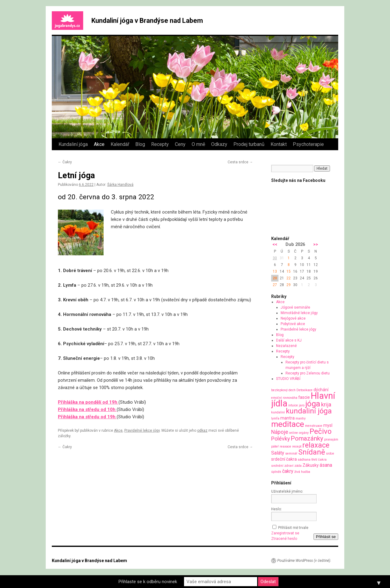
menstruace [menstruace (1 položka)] (314, 426)
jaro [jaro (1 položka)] (302, 405)
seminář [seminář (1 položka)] (291, 453)
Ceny (180, 144)
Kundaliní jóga (73, 144)
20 (275, 278)
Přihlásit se (326, 537)
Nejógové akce (293, 318)
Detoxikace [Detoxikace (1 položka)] (305, 390)
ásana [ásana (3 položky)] (326, 465)
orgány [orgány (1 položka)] (304, 433)
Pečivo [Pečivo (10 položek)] (321, 431)
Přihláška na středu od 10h (87, 409)
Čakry (65, 162)
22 (289, 278)
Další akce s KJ (289, 340)
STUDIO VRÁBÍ (288, 379)
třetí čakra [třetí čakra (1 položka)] (319, 460)
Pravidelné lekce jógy (142, 430)
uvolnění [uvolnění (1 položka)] (277, 466)
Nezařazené (286, 346)
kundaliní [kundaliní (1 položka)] (278, 412)
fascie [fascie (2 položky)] (304, 397)
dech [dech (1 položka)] (292, 390)
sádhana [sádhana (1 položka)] (304, 460)
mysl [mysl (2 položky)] (328, 425)
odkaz (202, 430)
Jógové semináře (295, 307)
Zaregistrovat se (285, 533)
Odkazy (219, 144)
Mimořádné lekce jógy (299, 313)
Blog (140, 144)
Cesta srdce (240, 162)
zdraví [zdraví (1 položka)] (289, 466)
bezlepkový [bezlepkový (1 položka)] (279, 390)
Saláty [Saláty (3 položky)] (278, 453)
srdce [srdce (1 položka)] (330, 453)
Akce (99, 144)
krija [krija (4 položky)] (326, 404)
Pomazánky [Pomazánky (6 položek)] (307, 438)
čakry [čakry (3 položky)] (288, 471)
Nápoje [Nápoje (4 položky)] (280, 432)
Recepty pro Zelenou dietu (308, 373)
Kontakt (279, 144)
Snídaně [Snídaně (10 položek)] (312, 452)
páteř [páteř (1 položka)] (275, 446)
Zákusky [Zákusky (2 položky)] (311, 465)
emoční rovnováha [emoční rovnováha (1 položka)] (284, 398)
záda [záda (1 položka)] (298, 466)
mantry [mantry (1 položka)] (301, 418)
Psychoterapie (308, 144)
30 (275, 258)
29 (289, 285)
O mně (198, 144)
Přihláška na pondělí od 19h (88, 402)
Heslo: (277, 509)
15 (289, 271)
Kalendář (120, 144)
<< (275, 244)
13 (275, 271)
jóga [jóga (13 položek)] (313, 404)
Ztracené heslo (284, 539)
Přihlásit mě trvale (293, 528)
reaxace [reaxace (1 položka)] (285, 446)
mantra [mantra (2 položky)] (287, 418)
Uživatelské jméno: (287, 491)
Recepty (160, 144)
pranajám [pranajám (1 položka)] (331, 439)
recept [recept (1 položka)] (297, 446)
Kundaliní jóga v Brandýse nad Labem (147, 21)
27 (275, 285)
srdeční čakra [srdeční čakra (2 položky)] (284, 459)
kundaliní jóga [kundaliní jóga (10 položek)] (309, 411)
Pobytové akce (293, 324)
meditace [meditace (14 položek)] (288, 424)
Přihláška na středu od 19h (87, 417)
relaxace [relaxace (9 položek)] (316, 445)
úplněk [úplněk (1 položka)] (276, 472)
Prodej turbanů (249, 144)
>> (316, 244)
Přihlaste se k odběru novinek (148, 582)
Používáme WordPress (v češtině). (304, 561)
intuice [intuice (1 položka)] (293, 405)
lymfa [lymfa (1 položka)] (275, 418)
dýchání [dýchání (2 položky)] (321, 390)
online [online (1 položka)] (294, 433)
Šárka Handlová (120, 185)
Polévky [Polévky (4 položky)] (280, 439)
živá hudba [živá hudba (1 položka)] (302, 472)
